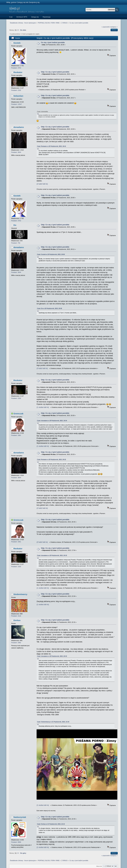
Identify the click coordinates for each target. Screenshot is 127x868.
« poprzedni (106, 27)
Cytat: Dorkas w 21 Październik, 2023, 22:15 (51, 808)
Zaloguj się (21, 2)
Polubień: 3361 (16, 435)
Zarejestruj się (34, 2)
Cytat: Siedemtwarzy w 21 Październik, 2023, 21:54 (53, 722)
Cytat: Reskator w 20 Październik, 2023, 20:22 (51, 460)
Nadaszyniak (20, 800)
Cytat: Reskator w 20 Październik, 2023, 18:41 (51, 146)
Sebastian (18, 96)
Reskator (18, 72)
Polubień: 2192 (16, 90)
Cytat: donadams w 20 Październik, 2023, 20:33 (52, 555)
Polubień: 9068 (16, 826)
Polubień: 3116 (16, 616)
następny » (114, 27)
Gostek (17, 43)
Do (15, 225)
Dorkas (17, 620)
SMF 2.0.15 (55, 862)
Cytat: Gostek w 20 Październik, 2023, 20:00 (51, 254)
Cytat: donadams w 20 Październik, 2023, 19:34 (52, 421)
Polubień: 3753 (16, 68)
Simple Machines (70, 862)
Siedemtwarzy (20, 594)
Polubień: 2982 (16, 643)
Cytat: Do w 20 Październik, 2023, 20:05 (50, 308)
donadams (19, 127)
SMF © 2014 (62, 862)
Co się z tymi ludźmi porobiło (53, 42)
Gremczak (18, 414)
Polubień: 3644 (16, 152)
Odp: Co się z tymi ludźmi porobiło (55, 72)
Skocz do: (99, 850)
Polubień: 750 (16, 243)
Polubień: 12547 (17, 104)
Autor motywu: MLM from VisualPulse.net (63, 864)
